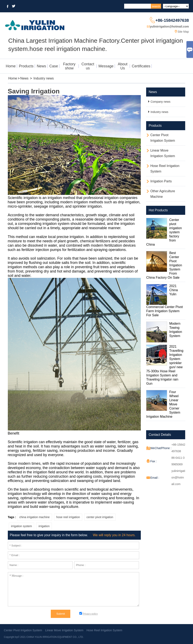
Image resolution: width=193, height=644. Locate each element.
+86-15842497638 (172, 20)
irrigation (44, 526)
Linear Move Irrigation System (64, 630)
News (41, 66)
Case (54, 66)
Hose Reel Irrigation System (104, 630)
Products (26, 66)
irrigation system (22, 526)
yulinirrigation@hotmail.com (169, 26)
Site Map (183, 32)
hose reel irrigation (68, 517)
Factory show (69, 66)
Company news (159, 102)
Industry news (44, 78)
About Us (123, 66)
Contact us (88, 66)
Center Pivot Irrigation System (23, 630)
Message (106, 66)
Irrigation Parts (161, 181)
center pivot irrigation (100, 517)
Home (11, 66)
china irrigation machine (35, 517)
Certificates (141, 66)
